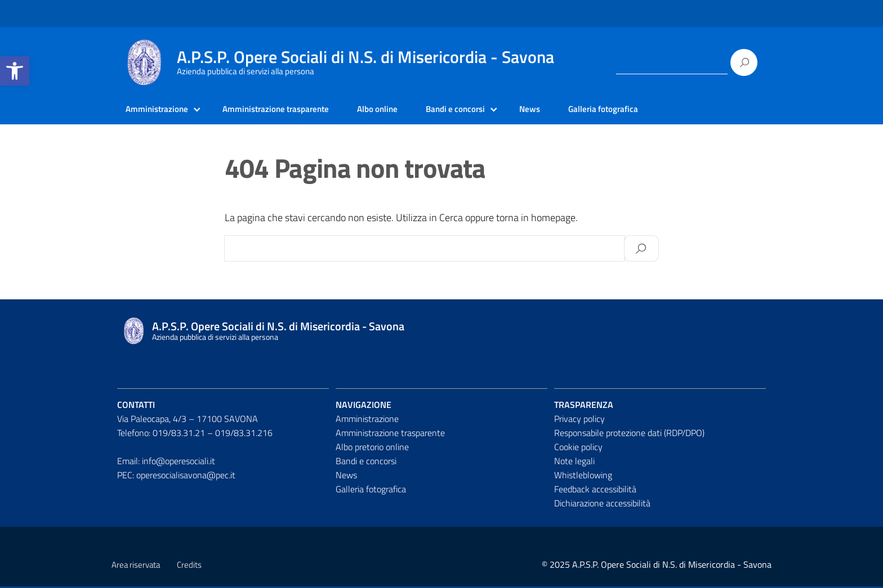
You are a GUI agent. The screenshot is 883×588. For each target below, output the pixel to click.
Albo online (390, 110)
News (549, 110)
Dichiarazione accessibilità (602, 504)
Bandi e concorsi (472, 110)
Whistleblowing (583, 476)
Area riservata (136, 566)
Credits (189, 566)
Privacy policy (579, 420)
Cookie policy (578, 448)
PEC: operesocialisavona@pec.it (176, 476)
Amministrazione (159, 110)
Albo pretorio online (372, 448)
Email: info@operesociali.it (166, 462)
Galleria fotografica (625, 110)
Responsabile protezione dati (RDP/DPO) (629, 434)
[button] (15, 71)
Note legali (574, 462)
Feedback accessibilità (595, 490)
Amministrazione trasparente (283, 110)
